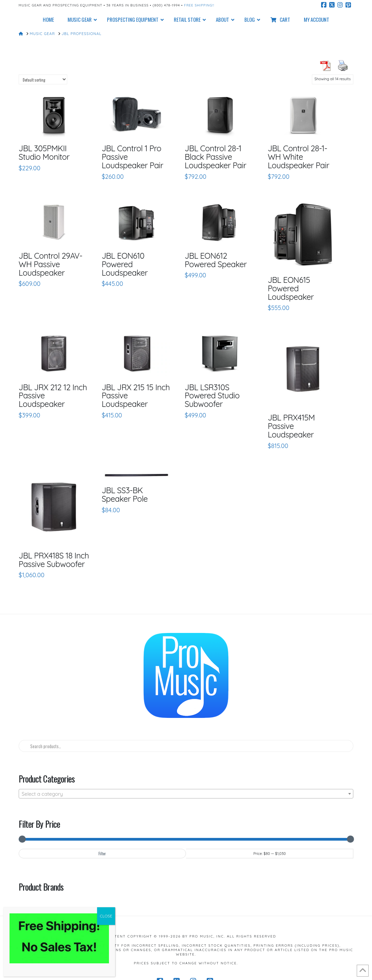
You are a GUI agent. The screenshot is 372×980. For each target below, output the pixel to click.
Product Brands (41, 887)
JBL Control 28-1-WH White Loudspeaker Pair (299, 157)
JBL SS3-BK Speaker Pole (125, 494)
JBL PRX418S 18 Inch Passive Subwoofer (54, 560)
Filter (102, 854)
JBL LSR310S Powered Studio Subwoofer (212, 396)
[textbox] (186, 794)
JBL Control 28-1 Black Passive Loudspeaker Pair (215, 157)
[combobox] (186, 794)
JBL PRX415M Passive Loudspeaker (291, 426)
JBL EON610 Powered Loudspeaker (125, 264)
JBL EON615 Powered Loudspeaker (291, 288)
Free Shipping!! (199, 5)
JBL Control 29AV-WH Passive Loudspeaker (51, 264)
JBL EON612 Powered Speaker (216, 260)
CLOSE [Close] (106, 916)
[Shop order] (43, 79)
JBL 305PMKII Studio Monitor (44, 152)
